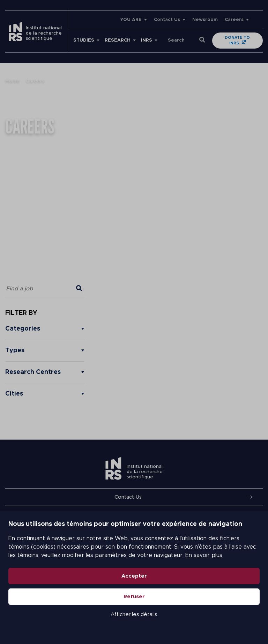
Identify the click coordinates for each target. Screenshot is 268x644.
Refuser (134, 597)
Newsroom (205, 20)
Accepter (134, 576)
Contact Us (167, 20)
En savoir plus (204, 555)
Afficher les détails (134, 614)
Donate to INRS (237, 40)
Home (12, 81)
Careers (234, 20)
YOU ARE (131, 20)
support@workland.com (46, 177)
